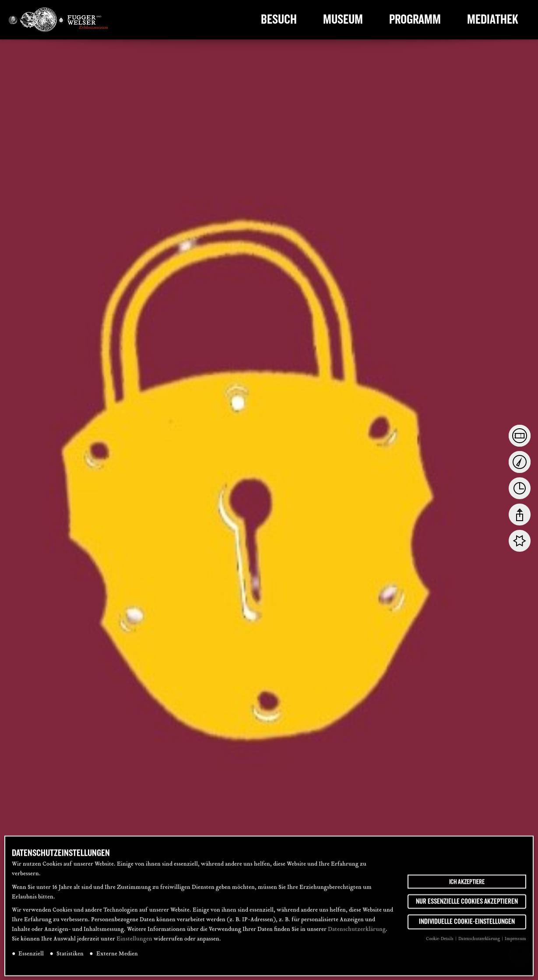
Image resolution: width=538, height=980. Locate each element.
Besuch (279, 19)
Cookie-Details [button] (440, 944)
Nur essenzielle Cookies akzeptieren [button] (467, 906)
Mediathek (493, 19)
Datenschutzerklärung (357, 934)
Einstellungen (134, 944)
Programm (415, 19)
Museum (343, 19)
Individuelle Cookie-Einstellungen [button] (467, 927)
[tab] (520, 436)
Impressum (515, 944)
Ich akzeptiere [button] (467, 886)
